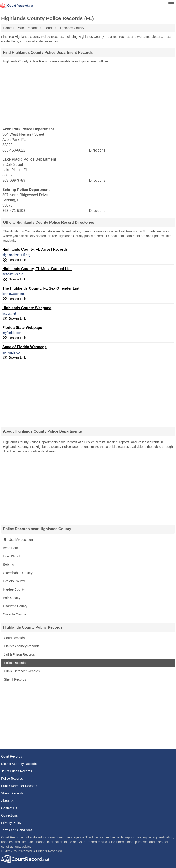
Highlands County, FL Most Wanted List (37, 269)
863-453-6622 (14, 150)
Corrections (9, 815)
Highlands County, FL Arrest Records (35, 249)
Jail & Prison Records (19, 654)
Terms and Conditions (17, 830)
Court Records (14, 638)
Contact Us (9, 808)
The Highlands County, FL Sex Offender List (41, 288)
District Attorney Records (21, 646)
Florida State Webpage (22, 328)
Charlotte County (15, 606)
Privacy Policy (11, 823)
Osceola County (15, 614)
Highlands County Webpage (27, 308)
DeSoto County (14, 581)
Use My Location (18, 540)
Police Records (14, 663)
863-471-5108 (14, 211)
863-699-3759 (14, 180)
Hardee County (14, 589)
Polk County (12, 598)
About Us (8, 801)
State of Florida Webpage (24, 347)
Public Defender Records (21, 671)
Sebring (9, 565)
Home (7, 28)
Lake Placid (11, 556)
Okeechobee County (18, 573)
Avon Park (10, 548)
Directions (97, 150)
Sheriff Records (15, 679)
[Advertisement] (88, 95)
